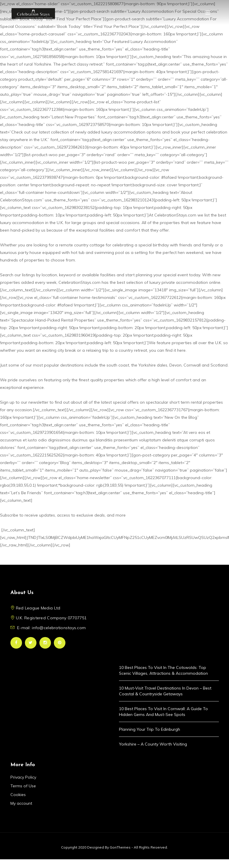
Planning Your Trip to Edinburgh (150, 729)
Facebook (16, 643)
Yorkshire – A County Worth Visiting (153, 744)
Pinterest (60, 643)
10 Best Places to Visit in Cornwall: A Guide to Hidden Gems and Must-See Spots (163, 712)
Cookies (18, 795)
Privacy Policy (23, 777)
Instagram (45, 643)
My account (21, 803)
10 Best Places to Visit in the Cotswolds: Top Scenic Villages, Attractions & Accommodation (163, 670)
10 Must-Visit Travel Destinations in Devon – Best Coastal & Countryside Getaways (165, 691)
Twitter (31, 643)
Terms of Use (23, 786)
